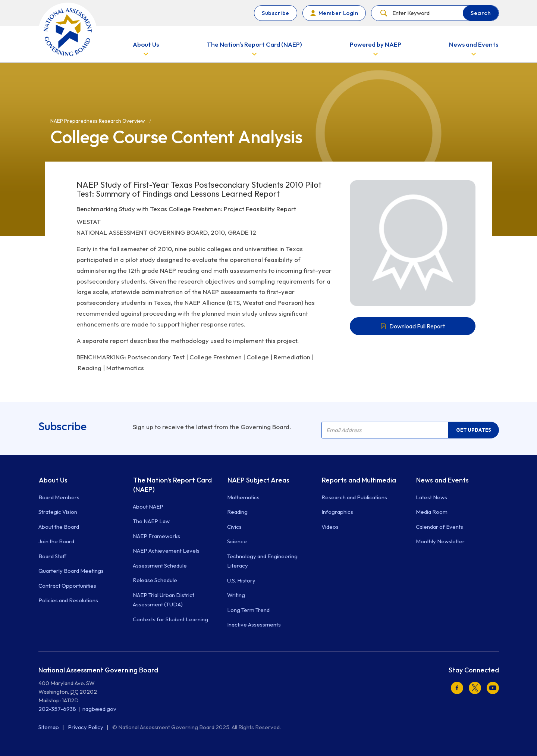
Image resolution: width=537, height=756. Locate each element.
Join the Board (56, 541)
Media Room (432, 512)
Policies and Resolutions (68, 600)
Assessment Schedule (160, 566)
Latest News (431, 497)
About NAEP (148, 507)
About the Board (59, 527)
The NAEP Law (151, 521)
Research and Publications (354, 497)
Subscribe (276, 13)
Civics (234, 527)
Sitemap (49, 727)
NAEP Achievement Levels (166, 551)
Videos (330, 527)
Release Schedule (155, 580)
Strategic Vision (58, 512)
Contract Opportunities (67, 586)
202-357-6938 (57, 709)
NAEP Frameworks (156, 536)
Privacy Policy (86, 727)
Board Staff (52, 556)
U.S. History (241, 580)
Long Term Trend (248, 610)
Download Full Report (417, 326)
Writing (236, 595)
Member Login (338, 13)
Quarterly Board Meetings (71, 571)
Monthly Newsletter (440, 541)
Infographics (337, 512)
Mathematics (243, 497)
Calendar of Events (439, 527)
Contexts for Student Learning (170, 619)
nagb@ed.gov (99, 709)
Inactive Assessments (254, 624)
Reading (237, 512)
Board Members (59, 497)
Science (237, 541)
